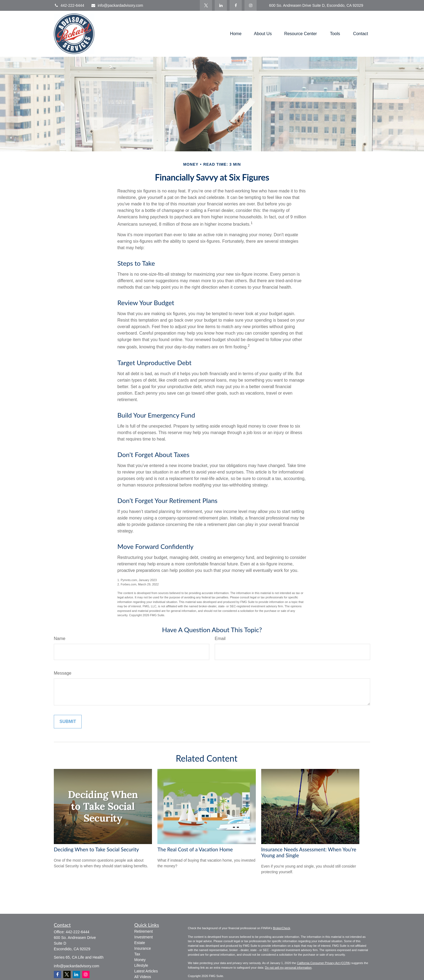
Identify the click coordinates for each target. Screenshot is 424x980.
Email (220, 639)
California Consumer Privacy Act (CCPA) (324, 963)
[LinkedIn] (221, 5)
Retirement (144, 931)
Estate (140, 943)
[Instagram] (86, 974)
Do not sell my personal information (288, 968)
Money (140, 960)
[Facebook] (236, 5)
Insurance (143, 948)
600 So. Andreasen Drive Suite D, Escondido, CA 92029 (316, 5)
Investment (144, 937)
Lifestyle (141, 965)
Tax (137, 954)
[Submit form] (68, 722)
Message (63, 673)
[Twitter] (206, 5)
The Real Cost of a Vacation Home (195, 849)
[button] (236, 34)
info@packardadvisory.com (117, 5)
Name (60, 639)
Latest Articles (146, 971)
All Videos (143, 977)
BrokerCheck (281, 928)
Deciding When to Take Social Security (96, 849)
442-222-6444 (69, 5)
